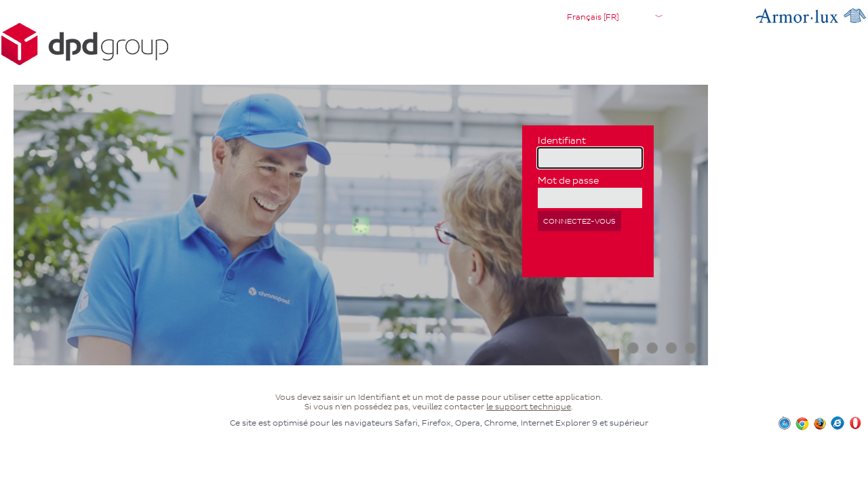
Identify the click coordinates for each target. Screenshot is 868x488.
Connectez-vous (579, 221)
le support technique (529, 407)
